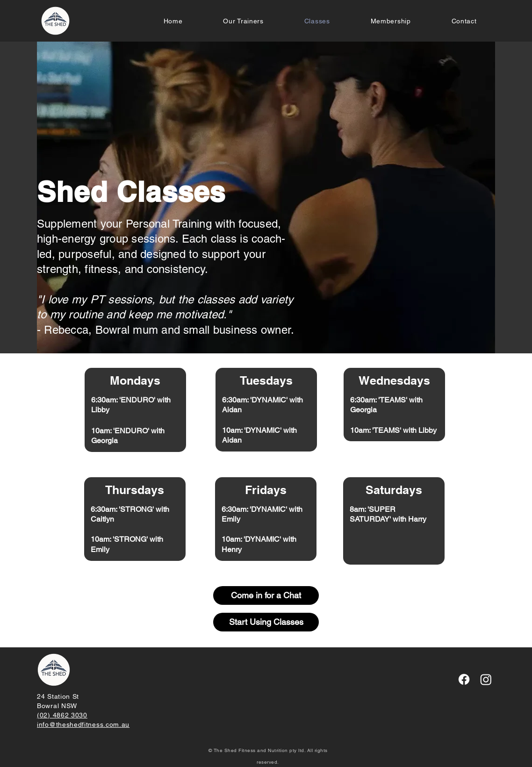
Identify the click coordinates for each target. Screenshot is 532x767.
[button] (391, 21)
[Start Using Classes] (266, 622)
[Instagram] (486, 679)
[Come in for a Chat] (266, 595)
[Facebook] (464, 679)
